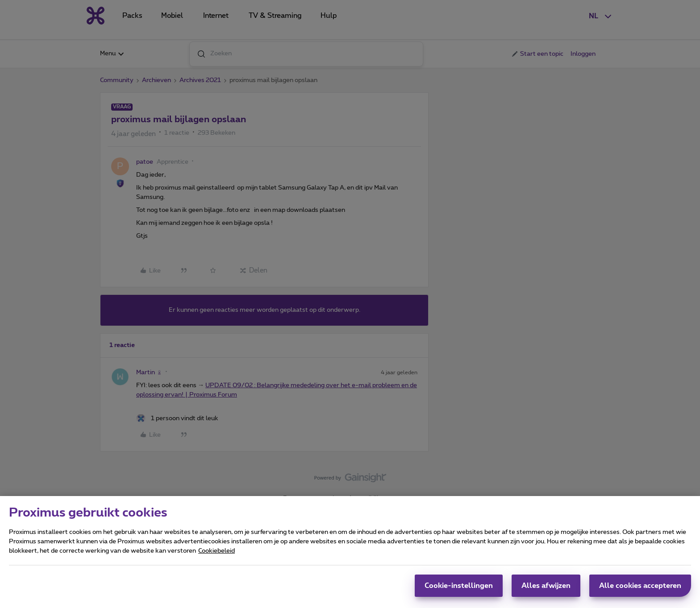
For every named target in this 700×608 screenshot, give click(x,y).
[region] (350, 552)
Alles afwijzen (546, 586)
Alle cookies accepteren (640, 586)
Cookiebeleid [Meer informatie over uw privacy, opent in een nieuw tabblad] (217, 551)
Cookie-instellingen (459, 586)
